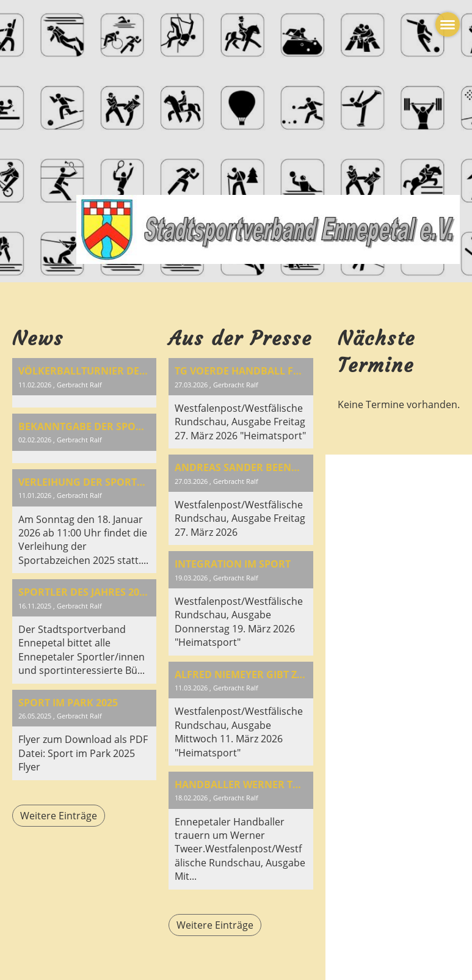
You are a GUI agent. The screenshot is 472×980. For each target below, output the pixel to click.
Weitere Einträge (59, 816)
